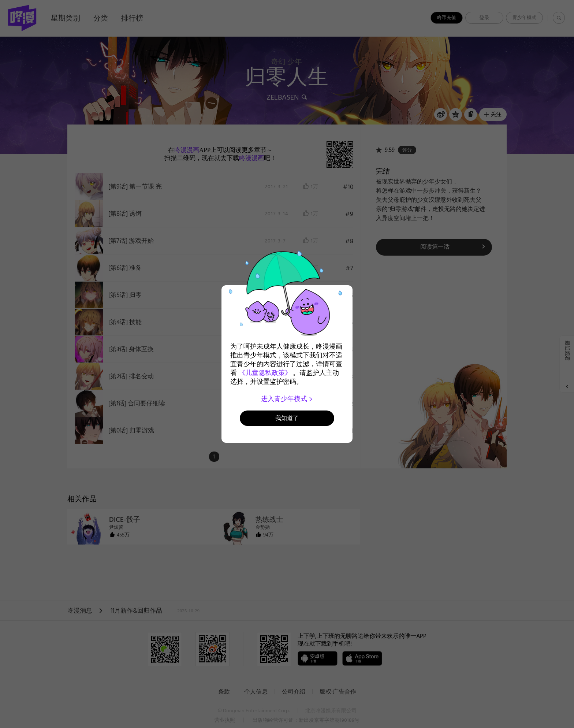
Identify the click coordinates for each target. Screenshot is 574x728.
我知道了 (287, 418)
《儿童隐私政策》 (265, 373)
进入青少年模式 (287, 399)
